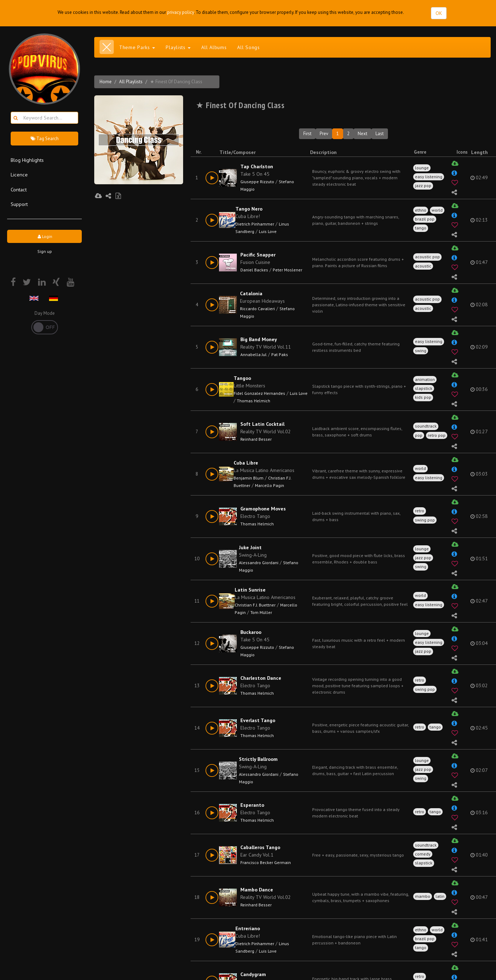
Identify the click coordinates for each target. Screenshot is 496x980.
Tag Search (44, 139)
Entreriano (248, 928)
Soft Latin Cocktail (262, 424)
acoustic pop (427, 257)
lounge (422, 168)
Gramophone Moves (263, 509)
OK (439, 13)
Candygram (253, 974)
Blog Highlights (27, 160)
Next (362, 134)
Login (44, 236)
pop (419, 435)
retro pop (437, 435)
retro (420, 511)
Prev (324, 134)
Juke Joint (250, 547)
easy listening (429, 177)
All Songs (248, 47)
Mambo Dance (257, 890)
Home (106, 82)
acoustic (423, 266)
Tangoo (242, 378)
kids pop (423, 397)
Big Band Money (259, 339)
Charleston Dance (261, 678)
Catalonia (251, 293)
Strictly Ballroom (258, 759)
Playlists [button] (178, 47)
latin (440, 896)
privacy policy (180, 12)
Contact (19, 189)
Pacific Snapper (258, 255)
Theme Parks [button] (137, 47)
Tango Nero (249, 209)
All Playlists (131, 82)
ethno (421, 210)
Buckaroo (251, 632)
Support (19, 204)
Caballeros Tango (260, 847)
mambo (423, 896)
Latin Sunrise (250, 590)
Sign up (45, 251)
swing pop (425, 520)
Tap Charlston (257, 166)
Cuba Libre (246, 463)
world (437, 210)
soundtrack (426, 426)
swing (421, 351)
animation (425, 379)
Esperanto (252, 805)
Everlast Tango (258, 720)
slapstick (424, 388)
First (307, 134)
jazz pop (423, 186)
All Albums (214, 47)
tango (421, 228)
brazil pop (425, 219)
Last (380, 134)
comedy (423, 854)
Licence (19, 174)
